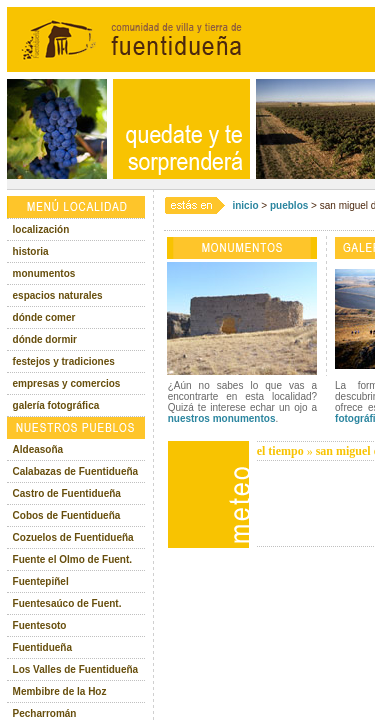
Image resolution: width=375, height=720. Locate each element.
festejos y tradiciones (64, 361)
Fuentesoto (40, 625)
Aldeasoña (38, 449)
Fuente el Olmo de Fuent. (72, 559)
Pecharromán (45, 713)
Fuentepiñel (41, 581)
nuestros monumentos (222, 418)
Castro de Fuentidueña (67, 493)
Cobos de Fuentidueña (67, 515)
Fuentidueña (42, 647)
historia (31, 251)
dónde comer (44, 317)
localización (41, 229)
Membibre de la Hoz (60, 691)
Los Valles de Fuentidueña (76, 669)
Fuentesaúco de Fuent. (67, 603)
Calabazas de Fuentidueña (76, 471)
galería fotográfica (56, 405)
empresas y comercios (67, 383)
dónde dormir (45, 339)
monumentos (44, 273)
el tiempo (280, 451)
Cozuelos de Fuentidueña (73, 537)
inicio (245, 205)
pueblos (289, 205)
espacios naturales (58, 295)
